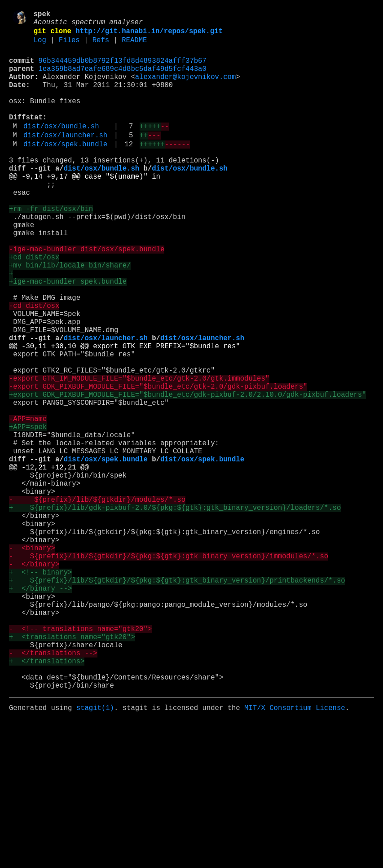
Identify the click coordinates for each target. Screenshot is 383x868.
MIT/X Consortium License (295, 854)
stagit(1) (95, 854)
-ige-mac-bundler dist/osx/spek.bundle (87, 297)
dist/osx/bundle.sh (61, 149)
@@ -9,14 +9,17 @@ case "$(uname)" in (85, 208)
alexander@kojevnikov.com (186, 88)
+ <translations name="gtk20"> (72, 771)
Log (40, 46)
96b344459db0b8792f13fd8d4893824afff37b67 (123, 69)
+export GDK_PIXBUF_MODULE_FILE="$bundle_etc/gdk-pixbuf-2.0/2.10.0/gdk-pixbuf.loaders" (187, 474)
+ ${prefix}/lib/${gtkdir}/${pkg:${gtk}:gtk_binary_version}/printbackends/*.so (177, 701)
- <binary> (32, 662)
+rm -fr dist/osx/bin (51, 247)
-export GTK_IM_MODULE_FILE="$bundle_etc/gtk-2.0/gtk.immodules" (139, 455)
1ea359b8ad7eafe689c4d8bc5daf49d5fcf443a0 (123, 79)
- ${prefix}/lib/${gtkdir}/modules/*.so (97, 603)
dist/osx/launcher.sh (65, 159)
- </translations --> (53, 790)
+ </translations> (47, 800)
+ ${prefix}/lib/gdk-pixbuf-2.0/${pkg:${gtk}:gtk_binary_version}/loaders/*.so (175, 613)
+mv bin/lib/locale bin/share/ (70, 316)
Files (69, 46)
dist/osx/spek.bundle (65, 170)
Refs (101, 46)
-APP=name (28, 504)
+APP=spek (28, 514)
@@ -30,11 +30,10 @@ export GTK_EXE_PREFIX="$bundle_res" (125, 415)
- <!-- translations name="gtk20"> (80, 761)
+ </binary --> (40, 711)
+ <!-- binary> (40, 692)
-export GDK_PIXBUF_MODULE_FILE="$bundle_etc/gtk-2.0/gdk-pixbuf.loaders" (158, 465)
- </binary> (34, 682)
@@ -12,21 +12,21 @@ (49, 563)
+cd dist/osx (34, 307)
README (134, 46)
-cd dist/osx (34, 366)
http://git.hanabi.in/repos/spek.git (149, 35)
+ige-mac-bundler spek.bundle (68, 336)
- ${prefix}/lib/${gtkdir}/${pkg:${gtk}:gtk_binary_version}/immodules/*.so (169, 672)
